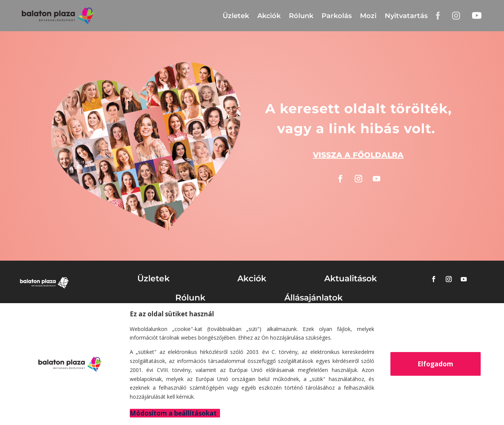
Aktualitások (351, 279)
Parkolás (337, 16)
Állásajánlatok (313, 298)
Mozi (368, 16)
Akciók (269, 16)
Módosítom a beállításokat (173, 413)
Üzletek (236, 16)
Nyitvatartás (406, 16)
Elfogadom (435, 364)
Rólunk (301, 16)
